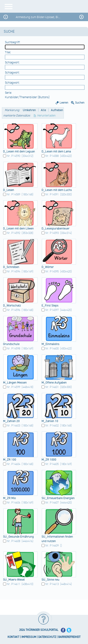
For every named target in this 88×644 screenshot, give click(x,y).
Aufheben (57, 110)
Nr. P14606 (13, 503)
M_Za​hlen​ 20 (11, 421)
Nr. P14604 (13, 464)
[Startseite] (52, 6)
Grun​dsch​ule (11, 344)
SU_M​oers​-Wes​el (14, 580)
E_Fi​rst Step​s (50, 306)
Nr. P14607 (52, 503)
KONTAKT (13, 637)
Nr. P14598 (13, 349)
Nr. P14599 (13, 387)
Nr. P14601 (52, 387)
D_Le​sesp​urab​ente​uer (55, 229)
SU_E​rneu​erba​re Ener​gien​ (58, 498)
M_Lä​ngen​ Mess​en (15, 383)
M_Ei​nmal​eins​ (50, 344)
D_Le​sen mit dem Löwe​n (18, 229)
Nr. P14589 (13, 194)
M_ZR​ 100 (10, 460)
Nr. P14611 (13, 584)
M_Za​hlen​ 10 (50, 421)
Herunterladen (46, 116)
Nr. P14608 (13, 541)
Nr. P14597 (52, 310)
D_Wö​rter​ (48, 267)
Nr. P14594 (13, 272)
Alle (43, 110)
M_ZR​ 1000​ (49, 460)
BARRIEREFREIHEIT (69, 637)
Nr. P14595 (52, 272)
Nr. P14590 (13, 156)
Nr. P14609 (52, 546)
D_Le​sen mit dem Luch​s (57, 190)
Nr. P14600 (52, 349)
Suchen (80, 103)
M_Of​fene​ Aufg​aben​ (54, 383)
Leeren (64, 103)
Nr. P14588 (52, 156)
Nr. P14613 (52, 584)
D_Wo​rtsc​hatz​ (12, 306)
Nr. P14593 (52, 233)
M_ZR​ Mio (9, 498)
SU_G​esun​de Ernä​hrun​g (18, 537)
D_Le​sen (9, 190)
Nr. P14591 (52, 194)
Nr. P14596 (13, 310)
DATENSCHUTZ (47, 637)
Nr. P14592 (13, 233)
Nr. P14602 (52, 426)
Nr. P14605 (52, 464)
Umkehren (29, 110)
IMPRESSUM (29, 637)
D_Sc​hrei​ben (11, 267)
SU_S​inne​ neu (50, 580)
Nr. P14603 (13, 426)
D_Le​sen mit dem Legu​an (19, 151)
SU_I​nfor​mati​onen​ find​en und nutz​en (57, 539)
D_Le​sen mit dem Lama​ (56, 151)
